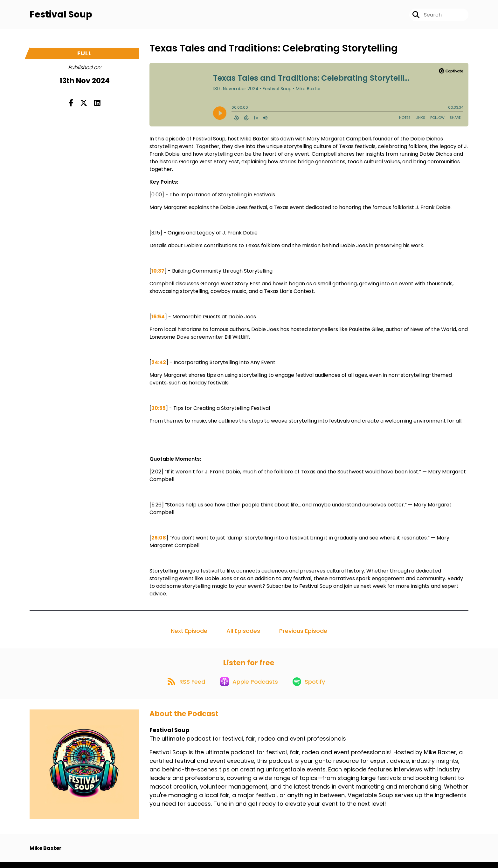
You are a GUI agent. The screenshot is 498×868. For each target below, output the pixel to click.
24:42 (159, 365)
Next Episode (189, 633)
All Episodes (243, 633)
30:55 (159, 410)
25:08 (159, 540)
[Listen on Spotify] (311, 686)
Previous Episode (303, 633)
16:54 (158, 319)
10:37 (158, 273)
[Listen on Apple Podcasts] (249, 687)
